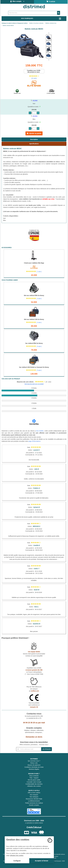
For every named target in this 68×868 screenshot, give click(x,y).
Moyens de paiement (34, 765)
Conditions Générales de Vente (34, 767)
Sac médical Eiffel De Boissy (34, 343)
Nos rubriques (34, 797)
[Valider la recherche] (59, 13)
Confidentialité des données (34, 784)
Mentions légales (34, 769)
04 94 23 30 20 (29, 723)
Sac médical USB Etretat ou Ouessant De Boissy (34, 367)
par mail (42, 723)
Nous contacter (34, 776)
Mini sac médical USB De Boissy (34, 319)
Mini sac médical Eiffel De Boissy (34, 295)
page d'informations (34, 441)
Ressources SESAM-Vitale (34, 799)
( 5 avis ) (39, 370)
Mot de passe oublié (34, 780)
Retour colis (34, 763)
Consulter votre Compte (34, 782)
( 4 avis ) (39, 299)
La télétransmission (34, 801)
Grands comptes (34, 805)
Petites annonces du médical (34, 803)
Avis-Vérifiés (40, 431)
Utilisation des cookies (34, 786)
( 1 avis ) (39, 272)
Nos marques (34, 795)
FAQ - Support (34, 778)
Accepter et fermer (42, 861)
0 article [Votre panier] (51, 2)
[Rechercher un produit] (33, 13)
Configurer (17, 861)
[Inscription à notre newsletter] (29, 749)
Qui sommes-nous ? (34, 761)
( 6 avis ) (39, 346)
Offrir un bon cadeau (34, 793)
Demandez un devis (34, 737)
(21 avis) (34, 78)
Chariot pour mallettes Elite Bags (34, 263)
